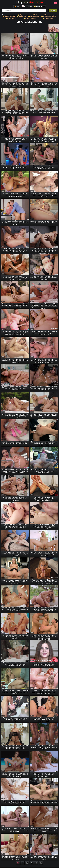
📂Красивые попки (9, 17)
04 (32, 863)
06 (41, 863)
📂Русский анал (21, 17)
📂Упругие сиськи (34, 17)
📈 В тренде (27, 6)
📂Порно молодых (24, 15)
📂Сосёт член (37, 15)
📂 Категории (40, 6)
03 (27, 863)
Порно (29, 2)
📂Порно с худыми (30, 18)
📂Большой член (11, 18)
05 (36, 863)
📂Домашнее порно (50, 15)
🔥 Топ (17, 6)
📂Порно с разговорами (49, 17)
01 (18, 863)
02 (22, 863)
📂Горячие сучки (48, 18)
